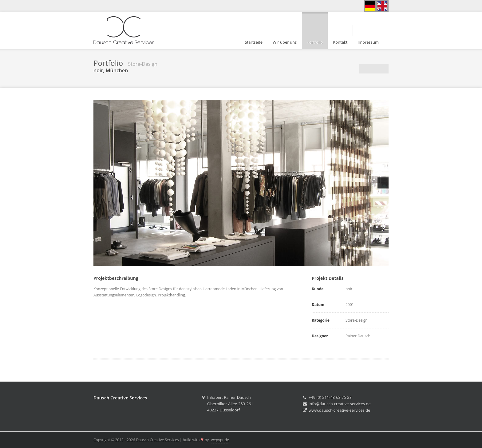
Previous (99, 183)
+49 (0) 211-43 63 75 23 (330, 397)
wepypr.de (220, 440)
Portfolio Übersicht (374, 69)
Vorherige (364, 69)
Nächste (384, 69)
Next (383, 183)
